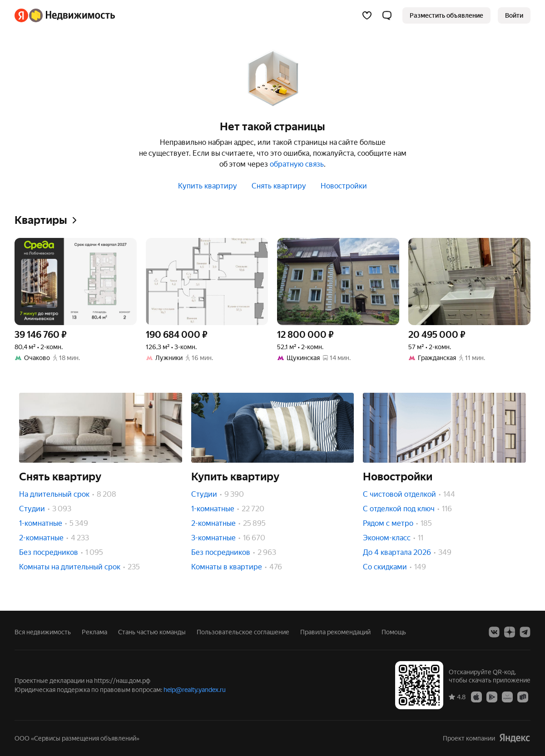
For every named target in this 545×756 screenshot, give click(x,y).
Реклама (94, 632)
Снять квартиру (279, 186)
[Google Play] (492, 697)
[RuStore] (523, 697)
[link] (514, 15)
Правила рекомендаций (335, 632)
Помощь (394, 632)
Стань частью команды (152, 632)
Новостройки (344, 186)
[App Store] (476, 697)
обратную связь (297, 164)
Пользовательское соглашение (243, 632)
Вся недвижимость (43, 632)
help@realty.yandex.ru (195, 690)
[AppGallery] (507, 697)
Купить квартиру (208, 186)
